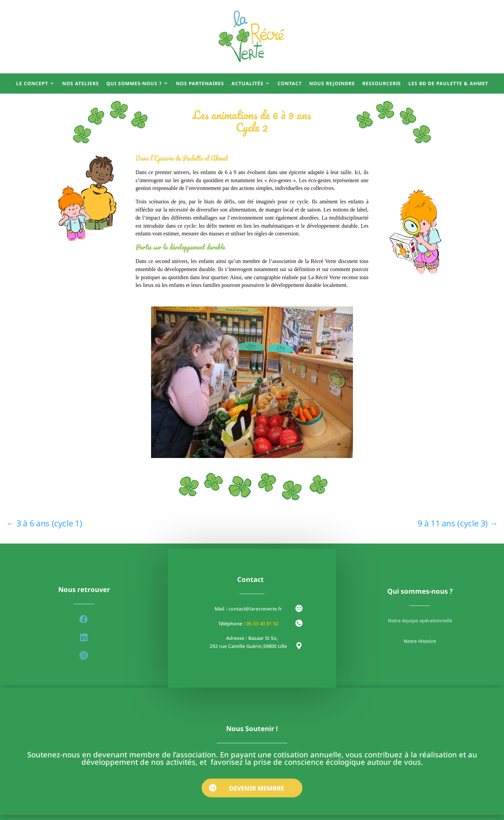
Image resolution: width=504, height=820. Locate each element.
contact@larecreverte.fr (255, 609)
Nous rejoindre (332, 83)
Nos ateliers (81, 83)
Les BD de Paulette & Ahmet (448, 83)
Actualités (247, 83)
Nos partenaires (200, 83)
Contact (290, 83)
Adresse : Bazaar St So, (252, 638)
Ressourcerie (382, 83)
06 (250, 624)
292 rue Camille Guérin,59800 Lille (248, 646)
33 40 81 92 (266, 624)
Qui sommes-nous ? (134, 83)
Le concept (32, 83)
